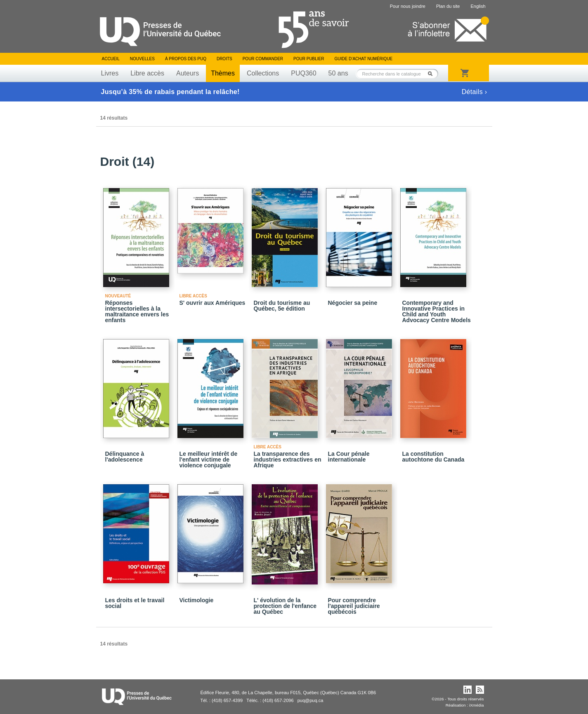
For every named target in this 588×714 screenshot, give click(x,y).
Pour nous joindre (408, 6)
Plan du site (448, 6)
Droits (224, 59)
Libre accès (147, 73)
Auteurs (188, 73)
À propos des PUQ (186, 59)
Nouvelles (142, 59)
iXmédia (477, 705)
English (478, 6)
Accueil (111, 59)
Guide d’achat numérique (364, 59)
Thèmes (223, 73)
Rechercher (432, 74)
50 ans (338, 73)
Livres (110, 73)
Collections (263, 73)
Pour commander (263, 59)
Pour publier (309, 59)
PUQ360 (303, 73)
